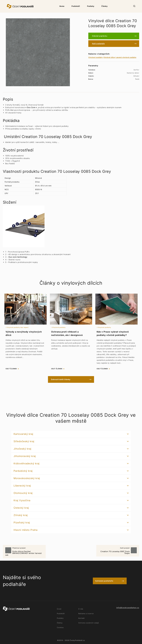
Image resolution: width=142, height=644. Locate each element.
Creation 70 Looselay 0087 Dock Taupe (118, 551)
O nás (81, 609)
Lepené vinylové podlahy (126, 57)
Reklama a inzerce (86, 614)
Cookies (60, 627)
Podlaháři (76, 6)
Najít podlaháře (98, 44)
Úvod (59, 609)
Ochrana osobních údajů (89, 623)
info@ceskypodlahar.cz (128, 608)
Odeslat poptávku (100, 36)
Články (104, 6)
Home (62, 6)
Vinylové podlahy (96, 57)
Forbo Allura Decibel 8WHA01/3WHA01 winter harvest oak (24, 552)
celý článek (11, 369)
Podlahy (91, 6)
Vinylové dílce (109, 57)
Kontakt (82, 618)
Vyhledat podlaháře (104, 581)
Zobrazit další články (61, 379)
